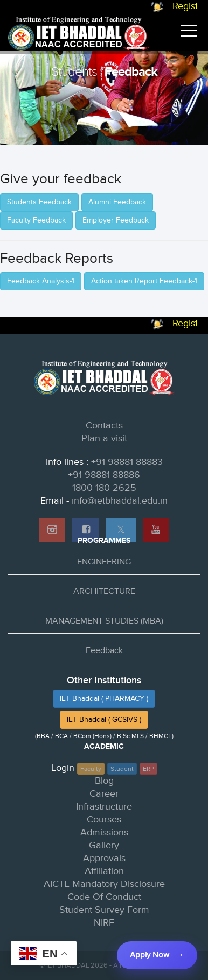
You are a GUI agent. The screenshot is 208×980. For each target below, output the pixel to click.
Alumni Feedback (117, 202)
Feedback (104, 651)
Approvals (104, 858)
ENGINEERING (104, 562)
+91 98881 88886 (104, 475)
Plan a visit (104, 438)
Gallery (104, 845)
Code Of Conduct (104, 897)
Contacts (104, 425)
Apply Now (150, 955)
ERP (148, 769)
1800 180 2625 (104, 488)
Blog (104, 781)
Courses (104, 820)
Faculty (91, 769)
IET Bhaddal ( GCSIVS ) (104, 720)
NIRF (104, 923)
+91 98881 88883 (127, 462)
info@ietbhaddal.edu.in (120, 501)
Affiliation (104, 871)
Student (122, 769)
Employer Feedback (116, 220)
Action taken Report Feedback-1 (144, 281)
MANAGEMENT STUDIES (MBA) (104, 621)
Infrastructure (104, 807)
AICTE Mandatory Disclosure (104, 884)
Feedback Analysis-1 (41, 281)
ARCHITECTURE (104, 592)
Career (104, 794)
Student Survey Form (104, 910)
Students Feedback (39, 202)
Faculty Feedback (36, 220)
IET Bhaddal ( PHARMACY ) (104, 699)
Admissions (104, 832)
